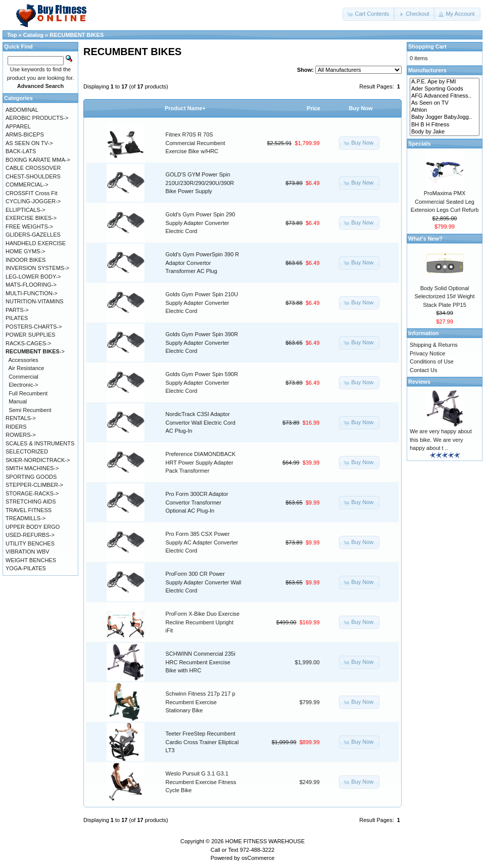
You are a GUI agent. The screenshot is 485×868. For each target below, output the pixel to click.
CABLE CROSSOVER (33, 168)
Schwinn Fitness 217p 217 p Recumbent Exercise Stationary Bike (201, 702)
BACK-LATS (21, 151)
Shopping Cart (427, 47)
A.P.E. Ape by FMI (445, 82)
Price (313, 108)
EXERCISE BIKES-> (31, 218)
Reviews (419, 382)
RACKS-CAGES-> (28, 343)
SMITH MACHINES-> (32, 468)
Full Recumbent (28, 393)
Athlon (445, 110)
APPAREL (18, 126)
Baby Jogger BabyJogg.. (445, 117)
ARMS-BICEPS (25, 134)
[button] (369, 14)
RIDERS (16, 427)
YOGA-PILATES (26, 568)
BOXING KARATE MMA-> (38, 160)
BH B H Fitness (445, 125)
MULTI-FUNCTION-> (32, 293)
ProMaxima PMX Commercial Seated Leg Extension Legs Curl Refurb (445, 201)
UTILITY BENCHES (30, 543)
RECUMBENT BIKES (77, 35)
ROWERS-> (21, 435)
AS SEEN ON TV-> (29, 143)
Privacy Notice (427, 353)
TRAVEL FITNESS (29, 510)
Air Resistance (27, 368)
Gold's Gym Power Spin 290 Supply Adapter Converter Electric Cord (201, 223)
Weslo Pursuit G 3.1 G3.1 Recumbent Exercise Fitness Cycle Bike (201, 782)
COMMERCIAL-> (27, 185)
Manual (18, 401)
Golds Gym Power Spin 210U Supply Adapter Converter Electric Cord (202, 303)
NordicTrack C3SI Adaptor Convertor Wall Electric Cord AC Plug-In (201, 422)
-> (35, 351)
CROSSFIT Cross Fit (31, 193)
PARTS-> (17, 310)
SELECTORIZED (27, 451)
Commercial (23, 377)
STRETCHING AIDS (31, 501)
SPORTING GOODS (31, 477)
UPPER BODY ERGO (33, 527)
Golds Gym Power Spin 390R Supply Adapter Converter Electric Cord (202, 342)
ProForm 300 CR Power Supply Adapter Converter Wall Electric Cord (204, 582)
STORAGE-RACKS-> (32, 493)
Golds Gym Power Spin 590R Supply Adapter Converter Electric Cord (202, 382)
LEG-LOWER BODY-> (33, 277)
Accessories (23, 360)
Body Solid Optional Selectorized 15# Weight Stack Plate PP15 (444, 296)
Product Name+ (185, 108)
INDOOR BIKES (26, 260)
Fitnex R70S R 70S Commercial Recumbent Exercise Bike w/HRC (196, 143)
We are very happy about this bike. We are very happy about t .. (441, 440)
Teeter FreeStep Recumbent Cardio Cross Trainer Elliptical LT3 (202, 742)
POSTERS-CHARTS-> (34, 327)
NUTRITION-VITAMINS (35, 301)
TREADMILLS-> (26, 518)
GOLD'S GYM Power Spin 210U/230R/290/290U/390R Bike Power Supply (200, 183)
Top (12, 35)
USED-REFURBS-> (30, 535)
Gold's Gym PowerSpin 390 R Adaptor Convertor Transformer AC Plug (203, 263)
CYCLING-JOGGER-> (33, 201)
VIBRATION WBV (28, 552)
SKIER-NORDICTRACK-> (38, 460)
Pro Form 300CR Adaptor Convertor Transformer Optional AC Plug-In (197, 502)
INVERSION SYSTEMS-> (37, 268)
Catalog (33, 35)
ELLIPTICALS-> (26, 210)
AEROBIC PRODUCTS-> (37, 118)
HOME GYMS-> (26, 251)
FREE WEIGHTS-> (29, 226)
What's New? (425, 239)
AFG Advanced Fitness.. (445, 96)
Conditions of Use (432, 361)
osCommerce (258, 858)
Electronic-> (23, 385)
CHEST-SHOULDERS (33, 176)
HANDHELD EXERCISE (36, 243)
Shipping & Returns (434, 345)
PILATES (17, 318)
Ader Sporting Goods (445, 89)
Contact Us (423, 370)
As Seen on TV (445, 103)
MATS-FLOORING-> (31, 285)
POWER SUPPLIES (30, 335)
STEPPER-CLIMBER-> (34, 485)
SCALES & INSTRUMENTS (40, 443)
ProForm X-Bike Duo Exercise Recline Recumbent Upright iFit (203, 622)
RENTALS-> (21, 418)
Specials (420, 144)
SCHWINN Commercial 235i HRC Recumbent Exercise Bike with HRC (201, 662)
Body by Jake (445, 132)
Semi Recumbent (30, 410)
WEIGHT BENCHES (31, 560)
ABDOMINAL (22, 110)
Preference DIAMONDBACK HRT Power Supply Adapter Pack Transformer (201, 462)
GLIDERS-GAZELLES (33, 235)
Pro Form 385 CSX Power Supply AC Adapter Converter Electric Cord (202, 542)
